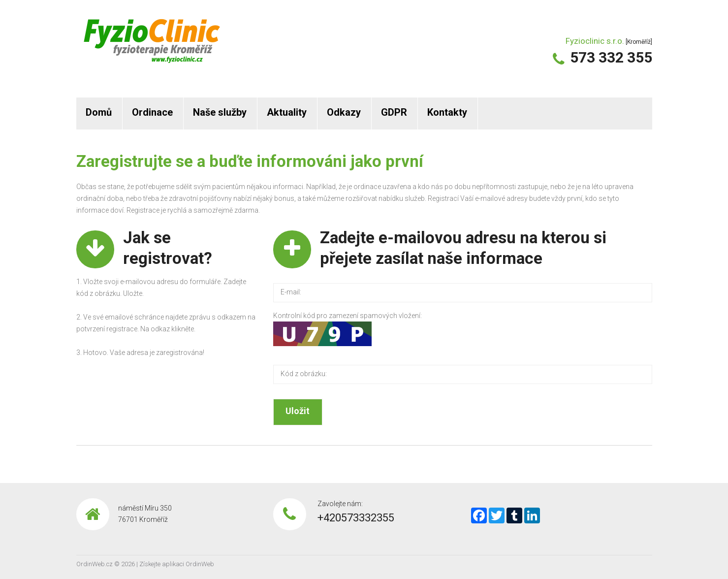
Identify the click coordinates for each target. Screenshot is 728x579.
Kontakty (447, 112)
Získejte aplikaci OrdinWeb (177, 564)
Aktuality (287, 112)
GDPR (394, 112)
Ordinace (152, 112)
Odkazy (344, 112)
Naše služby (220, 112)
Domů (99, 112)
